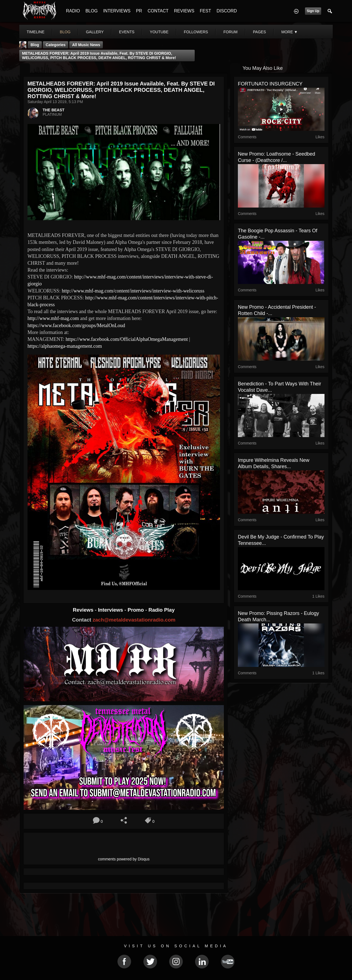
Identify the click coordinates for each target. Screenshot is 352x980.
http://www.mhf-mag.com (53, 318)
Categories (56, 45)
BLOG (92, 11)
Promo (136, 610)
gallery (95, 32)
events (127, 32)
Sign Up (313, 11)
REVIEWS (184, 11)
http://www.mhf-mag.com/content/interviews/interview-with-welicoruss (133, 291)
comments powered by (124, 859)
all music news (86, 45)
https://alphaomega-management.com (65, 346)
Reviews (84, 610)
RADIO (73, 11)
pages (259, 32)
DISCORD (227, 11)
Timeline (36, 32)
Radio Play (162, 610)
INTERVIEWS (117, 11)
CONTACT (158, 11)
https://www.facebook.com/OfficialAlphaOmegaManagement (127, 339)
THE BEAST (53, 110)
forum (230, 32)
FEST (206, 11)
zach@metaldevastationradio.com (134, 620)
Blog (35, 45)
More (290, 32)
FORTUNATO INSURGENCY (270, 84)
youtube (159, 32)
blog (65, 32)
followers (196, 32)
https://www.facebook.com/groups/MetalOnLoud (76, 325)
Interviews (111, 610)
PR (139, 11)
